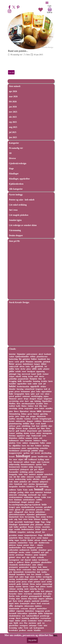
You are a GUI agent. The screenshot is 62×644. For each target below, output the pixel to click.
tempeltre (22, 532)
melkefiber (35, 618)
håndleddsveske (28, 507)
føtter (45, 567)
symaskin (44, 448)
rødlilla (39, 500)
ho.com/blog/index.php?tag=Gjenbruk (25, 505)
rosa (26, 474)
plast (38, 502)
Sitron (32, 584)
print (19, 582)
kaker (42, 408)
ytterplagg (23, 495)
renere (43, 479)
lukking (38, 401)
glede (22, 362)
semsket (35, 482)
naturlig (33, 589)
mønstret (39, 492)
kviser (33, 433)
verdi (38, 424)
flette (21, 591)
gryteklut (13, 535)
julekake (49, 599)
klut (45, 625)
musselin (38, 362)
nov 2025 (13, 112)
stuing (25, 376)
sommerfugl (47, 584)
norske (22, 552)
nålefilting (26, 426)
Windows (29, 555)
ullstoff (38, 532)
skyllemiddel (24, 525)
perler (11, 416)
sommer (29, 438)
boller (16, 527)
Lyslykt (23, 540)
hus (49, 359)
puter (24, 448)
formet (12, 421)
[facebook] (9, 7)
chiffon (21, 438)
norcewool (26, 374)
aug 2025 (13, 127)
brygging (13, 381)
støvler (12, 555)
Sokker (31, 406)
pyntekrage (45, 616)
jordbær (22, 630)
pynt (19, 426)
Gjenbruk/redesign (18, 163)
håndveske (13, 591)
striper (12, 376)
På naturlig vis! (16, 55)
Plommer (29, 362)
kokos (36, 438)
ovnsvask (46, 603)
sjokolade (33, 613)
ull (26, 459)
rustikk (17, 529)
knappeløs (13, 474)
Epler (20, 490)
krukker (33, 567)
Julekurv (37, 440)
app (32, 401)
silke (11, 606)
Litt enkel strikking (18, 205)
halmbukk (47, 431)
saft (31, 628)
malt (40, 384)
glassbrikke (14, 625)
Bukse (24, 406)
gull (17, 431)
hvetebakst (13, 630)
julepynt (49, 591)
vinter (20, 594)
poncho (40, 547)
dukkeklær (30, 611)
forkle (38, 529)
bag (19, 374)
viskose (13, 532)
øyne (32, 492)
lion (34, 570)
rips (39, 495)
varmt (39, 538)
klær (32, 545)
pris (11, 572)
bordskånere (14, 451)
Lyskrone (46, 462)
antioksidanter (29, 500)
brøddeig (25, 618)
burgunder (13, 486)
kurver (12, 431)
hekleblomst (28, 364)
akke (50, 594)
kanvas (41, 589)
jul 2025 (13, 132)
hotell (43, 424)
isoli (46, 389)
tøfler (23, 477)
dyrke (23, 369)
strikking (24, 472)
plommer (39, 525)
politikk (35, 451)
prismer (37, 582)
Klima (24, 414)
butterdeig (13, 359)
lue (18, 477)
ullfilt (34, 369)
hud (37, 586)
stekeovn (30, 477)
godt (39, 623)
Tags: (43, 522)
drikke (43, 386)
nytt (43, 552)
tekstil (18, 376)
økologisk (47, 596)
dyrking (46, 446)
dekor (44, 364)
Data (48, 428)
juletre (43, 586)
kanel (34, 374)
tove (21, 623)
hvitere (50, 517)
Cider (40, 625)
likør (32, 424)
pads (11, 519)
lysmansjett (25, 603)
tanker (35, 560)
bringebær (31, 547)
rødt (11, 527)
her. (55, 635)
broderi (22, 486)
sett (41, 438)
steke (21, 474)
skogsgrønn (34, 443)
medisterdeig (20, 479)
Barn (15, 601)
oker (26, 512)
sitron (21, 408)
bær (11, 462)
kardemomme (15, 448)
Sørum (27, 538)
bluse (21, 538)
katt (28, 574)
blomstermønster (28, 464)
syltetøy (38, 527)
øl (49, 389)
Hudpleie (33, 379)
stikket (40, 565)
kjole (16, 623)
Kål (36, 406)
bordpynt (31, 371)
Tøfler (42, 443)
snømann (26, 396)
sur (50, 456)
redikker (38, 421)
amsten (24, 599)
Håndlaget (14, 174)
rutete (42, 579)
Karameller (14, 472)
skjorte (40, 545)
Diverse (12, 158)
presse (17, 391)
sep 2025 (13, 122)
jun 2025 (13, 137)
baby (28, 366)
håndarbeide (14, 609)
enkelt (44, 477)
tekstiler (20, 419)
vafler (20, 628)
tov (43, 623)
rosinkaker (32, 621)
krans (31, 376)
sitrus (19, 557)
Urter (19, 443)
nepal (11, 603)
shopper (30, 421)
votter (28, 552)
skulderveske (44, 543)
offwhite (36, 479)
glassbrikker (47, 562)
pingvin (27, 601)
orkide (18, 371)
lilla (41, 406)
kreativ (12, 456)
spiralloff (48, 507)
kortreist (39, 507)
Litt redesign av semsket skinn (23, 225)
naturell (12, 584)
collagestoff (19, 512)
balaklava (30, 486)
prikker (49, 579)
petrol (11, 396)
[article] (31, 44)
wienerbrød (29, 389)
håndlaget (23, 456)
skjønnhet (31, 514)
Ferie (26, 628)
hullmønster (14, 440)
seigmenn (20, 611)
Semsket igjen (15, 220)
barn (24, 446)
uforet (33, 603)
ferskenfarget (14, 502)
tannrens (28, 440)
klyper (40, 399)
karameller (27, 381)
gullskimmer (41, 514)
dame (23, 416)
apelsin (39, 464)
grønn (34, 456)
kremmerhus (30, 572)
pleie (32, 525)
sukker (25, 443)
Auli (33, 426)
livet (24, 547)
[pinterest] (18, 7)
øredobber (45, 601)
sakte (22, 577)
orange (12, 618)
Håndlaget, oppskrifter (19, 179)
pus (28, 416)
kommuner (26, 391)
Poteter (19, 428)
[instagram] (9, 11)
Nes (10, 459)
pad (38, 394)
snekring (30, 532)
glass (33, 391)
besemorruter (15, 467)
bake (11, 394)
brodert (25, 467)
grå (36, 469)
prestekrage (25, 451)
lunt (38, 426)
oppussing (40, 371)
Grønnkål (36, 552)
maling (45, 519)
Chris (28, 55)
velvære (48, 490)
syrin (44, 436)
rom (11, 477)
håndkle (37, 630)
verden (47, 510)
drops (26, 399)
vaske (38, 591)
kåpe (11, 529)
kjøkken (38, 606)
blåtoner (37, 519)
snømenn (13, 543)
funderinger (29, 522)
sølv (36, 543)
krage (25, 428)
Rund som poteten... (18, 51)
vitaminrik (13, 565)
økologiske (19, 606)
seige (28, 436)
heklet (12, 386)
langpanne (40, 611)
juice (17, 416)
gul (10, 601)
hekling (12, 570)
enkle (35, 384)
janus (36, 555)
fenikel (23, 431)
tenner (21, 535)
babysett (32, 428)
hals (40, 567)
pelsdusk (47, 362)
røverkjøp (13, 408)
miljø (31, 467)
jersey (24, 582)
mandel (40, 474)
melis (31, 490)
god (47, 552)
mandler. (49, 408)
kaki (30, 384)
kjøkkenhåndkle (22, 356)
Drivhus (12, 436)
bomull (39, 489)
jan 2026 (13, 107)
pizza (29, 369)
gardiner (23, 527)
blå (32, 366)
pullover (20, 562)
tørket (38, 584)
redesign (13, 492)
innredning (44, 486)
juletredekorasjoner (17, 514)
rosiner (46, 374)
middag (19, 433)
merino (32, 484)
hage (27, 577)
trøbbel (12, 406)
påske (31, 472)
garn (50, 550)
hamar (45, 538)
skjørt (21, 459)
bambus (28, 419)
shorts (42, 376)
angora (41, 599)
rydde (44, 497)
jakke (12, 371)
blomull (12, 574)
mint (18, 599)
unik (20, 381)
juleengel (13, 374)
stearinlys (46, 527)
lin (20, 359)
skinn (16, 482)
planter (46, 369)
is (15, 562)
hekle (44, 505)
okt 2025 (13, 117)
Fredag (12, 599)
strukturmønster (16, 497)
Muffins (12, 404)
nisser (32, 577)
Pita (26, 623)
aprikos (26, 453)
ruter (44, 495)
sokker (12, 611)
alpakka (17, 445)
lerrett (37, 453)
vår (23, 510)
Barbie (12, 596)
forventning (30, 517)
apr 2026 (13, 91)
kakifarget (13, 552)
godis (19, 584)
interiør (12, 354)
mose (50, 540)
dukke (18, 621)
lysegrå (12, 507)
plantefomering (15, 424)
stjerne (37, 497)
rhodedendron (15, 616)
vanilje (38, 477)
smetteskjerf (14, 469)
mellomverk (24, 550)
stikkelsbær (40, 512)
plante (24, 621)
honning (37, 381)
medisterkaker (25, 565)
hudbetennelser (28, 529)
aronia (44, 540)
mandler (12, 384)
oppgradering (33, 448)
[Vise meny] (47, 3)
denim (26, 433)
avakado (40, 557)
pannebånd (30, 510)
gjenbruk (39, 366)
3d (44, 379)
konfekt (34, 550)
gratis (48, 611)
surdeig (20, 589)
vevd (50, 529)
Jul (46, 366)
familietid (42, 359)
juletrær (12, 545)
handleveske (43, 456)
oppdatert (21, 436)
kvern (11, 479)
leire (46, 404)
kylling (41, 459)
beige (49, 522)
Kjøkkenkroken (16, 184)
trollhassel (33, 459)
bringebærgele (45, 419)
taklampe (33, 625)
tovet (43, 582)
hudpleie (43, 555)
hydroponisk (39, 628)
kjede (39, 374)
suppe (11, 621)
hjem (27, 394)
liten (19, 404)
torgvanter (29, 408)
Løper (32, 586)
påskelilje (13, 379)
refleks (33, 356)
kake (18, 596)
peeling (20, 492)
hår (44, 532)
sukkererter (21, 421)
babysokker (22, 613)
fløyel (18, 618)
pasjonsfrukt (23, 379)
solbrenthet (14, 550)
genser (12, 557)
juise (11, 411)
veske (33, 557)
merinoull (32, 495)
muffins (12, 419)
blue (40, 379)
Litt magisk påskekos (19, 215)
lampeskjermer (31, 535)
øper (11, 512)
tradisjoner (39, 472)
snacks (30, 630)
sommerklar (23, 543)
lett (38, 428)
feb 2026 (13, 102)
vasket (12, 356)
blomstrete (41, 416)
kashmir (48, 354)
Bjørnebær (24, 411)
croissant (24, 609)
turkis (29, 479)
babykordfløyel (33, 616)
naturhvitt (13, 538)
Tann (31, 543)
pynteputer (13, 567)
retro (25, 519)
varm (17, 362)
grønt (11, 391)
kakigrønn (48, 613)
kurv (27, 401)
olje (28, 557)
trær (49, 497)
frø (28, 446)
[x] (14, 7)
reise (11, 484)
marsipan (38, 467)
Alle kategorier (16, 189)
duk (39, 572)
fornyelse (13, 594)
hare (45, 464)
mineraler (13, 495)
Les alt (11, 72)
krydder (40, 404)
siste (22, 440)
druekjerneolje (43, 570)
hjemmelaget (41, 484)
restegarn (24, 625)
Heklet (30, 540)
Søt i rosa (13, 210)
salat (34, 565)
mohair (31, 502)
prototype (20, 555)
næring (12, 579)
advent (37, 540)
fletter (12, 364)
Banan (31, 527)
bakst (40, 621)
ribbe (27, 492)
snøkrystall (14, 366)
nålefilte (44, 426)
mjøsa (46, 396)
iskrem (33, 411)
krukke (44, 381)
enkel (11, 577)
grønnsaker (24, 567)
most (15, 459)
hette (17, 369)
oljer (50, 426)
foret (11, 500)
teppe (17, 540)
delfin (40, 613)
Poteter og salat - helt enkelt (22, 200)
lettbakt (25, 584)
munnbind (38, 594)
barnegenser (14, 560)
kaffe (18, 406)
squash (44, 529)
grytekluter (36, 562)
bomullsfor (21, 574)
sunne (49, 443)
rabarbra (48, 621)
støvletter (32, 623)
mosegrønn (47, 433)
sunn (47, 459)
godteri (18, 396)
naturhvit (49, 474)
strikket (48, 535)
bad (45, 594)
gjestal (18, 510)
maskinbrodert (22, 579)
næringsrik (47, 577)
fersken (12, 582)
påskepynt (25, 469)
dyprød (28, 560)
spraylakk (19, 522)
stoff (36, 376)
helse (17, 603)
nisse (36, 408)
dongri (24, 502)
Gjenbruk (18, 484)
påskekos (23, 482)
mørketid (35, 601)
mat (24, 616)
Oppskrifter (47, 401)
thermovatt (18, 462)
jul (44, 384)
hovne (32, 512)
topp (37, 522)
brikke (39, 577)
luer (32, 446)
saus (11, 623)
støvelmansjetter (28, 404)
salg (16, 519)
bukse (34, 359)
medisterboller (15, 547)
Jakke (47, 574)
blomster (13, 399)
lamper (37, 364)
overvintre (28, 594)
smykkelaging (37, 396)
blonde (38, 574)
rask (11, 482)
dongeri (33, 399)
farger (33, 462)
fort (33, 574)
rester (11, 510)
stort (25, 484)
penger (33, 416)
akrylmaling (46, 453)
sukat (47, 394)
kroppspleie (19, 394)
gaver (30, 414)
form (22, 517)
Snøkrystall (36, 436)
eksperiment (32, 431)
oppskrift (35, 386)
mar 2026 (13, 96)
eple (32, 591)
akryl (41, 354)
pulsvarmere (32, 354)
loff (32, 453)
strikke (26, 423)
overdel (35, 419)
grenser (19, 364)
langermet (48, 399)
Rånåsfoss (13, 438)
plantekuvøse (42, 356)
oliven (22, 366)
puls (49, 479)
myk (16, 577)
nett (24, 557)
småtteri (32, 474)
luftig (11, 540)
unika (11, 369)
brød (39, 603)
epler (33, 394)
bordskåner (43, 560)
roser (24, 371)
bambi (49, 586)
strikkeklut (28, 497)
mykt (26, 589)
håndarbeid (14, 517)
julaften (12, 443)
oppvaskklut (46, 391)
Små (20, 519)
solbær (27, 462)
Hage (11, 168)
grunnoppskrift (35, 596)
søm (39, 411)
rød (22, 560)
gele (40, 431)
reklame (12, 589)
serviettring (14, 401)
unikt (40, 369)
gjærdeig (44, 414)
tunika (44, 572)
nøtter (39, 433)
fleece (16, 411)
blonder (12, 389)
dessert (47, 525)
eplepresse (44, 482)
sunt (39, 462)
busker (36, 414)
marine (18, 586)
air (29, 482)
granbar (25, 596)
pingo (41, 451)
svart (30, 582)
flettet (27, 562)
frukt (11, 522)
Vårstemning (15, 230)
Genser (12, 433)
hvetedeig (13, 628)
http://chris (33, 599)
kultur (44, 440)
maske (12, 586)
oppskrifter (22, 384)
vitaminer (42, 550)
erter (22, 401)
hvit (43, 591)
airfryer (12, 426)
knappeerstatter (16, 453)
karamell (13, 613)
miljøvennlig (14, 464)
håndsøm (18, 500)
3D (10, 153)
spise (18, 507)
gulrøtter (26, 359)
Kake (25, 490)
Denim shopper (16, 235)
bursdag (20, 389)
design (12, 428)
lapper (27, 591)
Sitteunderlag (14, 414)
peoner (26, 545)
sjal (31, 469)
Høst (38, 517)
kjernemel (47, 411)
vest (42, 394)
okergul (32, 609)
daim (11, 562)
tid (15, 477)
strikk (49, 582)
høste (51, 381)
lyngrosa (39, 389)
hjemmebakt (19, 572)
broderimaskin (23, 386)
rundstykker (42, 609)
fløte (43, 428)
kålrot (21, 601)
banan (20, 545)
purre (20, 399)
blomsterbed (48, 421)
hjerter (25, 586)
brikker (38, 446)
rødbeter (13, 490)
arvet (33, 538)
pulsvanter (34, 579)
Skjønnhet (21, 354)
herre (11, 362)
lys (10, 446)
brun (31, 519)
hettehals (48, 492)
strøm (43, 517)
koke (38, 391)
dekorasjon (29, 606)
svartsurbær (46, 618)
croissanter (27, 570)
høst (45, 406)
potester (40, 510)
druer (19, 570)
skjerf (41, 469)
